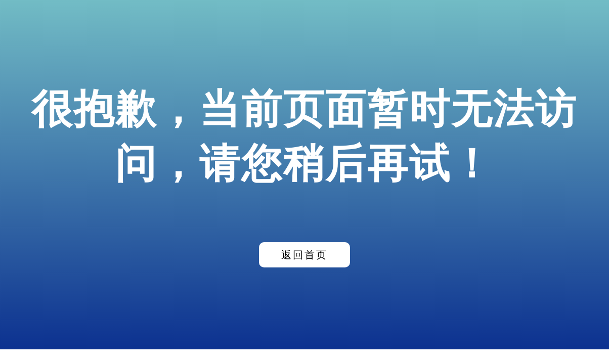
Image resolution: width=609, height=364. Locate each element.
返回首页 (304, 255)
